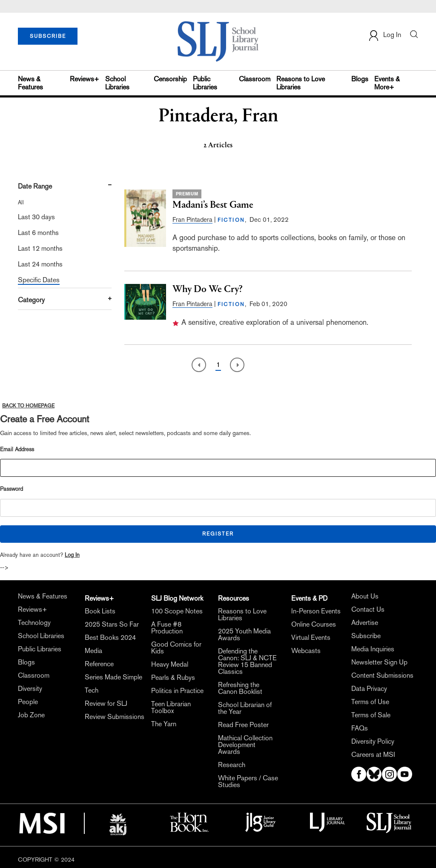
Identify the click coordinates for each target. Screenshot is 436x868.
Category (31, 300)
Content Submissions (382, 676)
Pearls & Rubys (173, 678)
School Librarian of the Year (245, 708)
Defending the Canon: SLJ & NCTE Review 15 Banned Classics (247, 662)
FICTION (231, 220)
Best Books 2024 (110, 638)
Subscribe (366, 636)
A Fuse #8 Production (167, 628)
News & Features (30, 83)
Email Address (17, 449)
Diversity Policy (373, 742)
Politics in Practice (177, 691)
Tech (92, 690)
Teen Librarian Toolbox (171, 708)
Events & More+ (387, 83)
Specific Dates (39, 280)
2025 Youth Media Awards (244, 635)
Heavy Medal (170, 665)
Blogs (360, 79)
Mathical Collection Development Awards (245, 745)
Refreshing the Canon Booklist (240, 688)
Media (93, 651)
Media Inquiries (373, 649)
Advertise (365, 623)
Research (232, 765)
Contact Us (368, 610)
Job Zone (31, 715)
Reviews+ (85, 79)
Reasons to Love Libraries (301, 83)
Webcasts (306, 651)
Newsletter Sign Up (379, 662)
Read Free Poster (243, 725)
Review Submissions (115, 717)
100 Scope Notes (177, 611)
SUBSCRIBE (48, 36)
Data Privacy (369, 689)
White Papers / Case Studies (248, 782)
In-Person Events (316, 611)
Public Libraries (205, 83)
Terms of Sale (371, 715)
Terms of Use (370, 702)
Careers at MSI (373, 755)
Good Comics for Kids (176, 648)
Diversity (30, 689)
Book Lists (100, 611)
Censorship (170, 79)
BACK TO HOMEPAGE (28, 406)
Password (11, 489)
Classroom (255, 79)
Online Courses (314, 625)
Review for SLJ (106, 704)
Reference (99, 664)
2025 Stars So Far (112, 625)
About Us (365, 596)
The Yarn (164, 724)
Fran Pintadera (192, 219)
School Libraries (117, 83)
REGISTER (218, 534)
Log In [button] (384, 36)
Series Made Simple (113, 677)
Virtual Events (311, 638)
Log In (72, 555)
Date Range (35, 186)
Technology (34, 623)
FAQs (360, 728)
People (28, 702)
